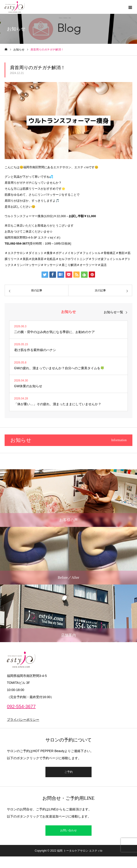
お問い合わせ (68, 830)
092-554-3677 (21, 706)
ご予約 (68, 772)
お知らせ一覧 (113, 312)
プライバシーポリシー (23, 720)
